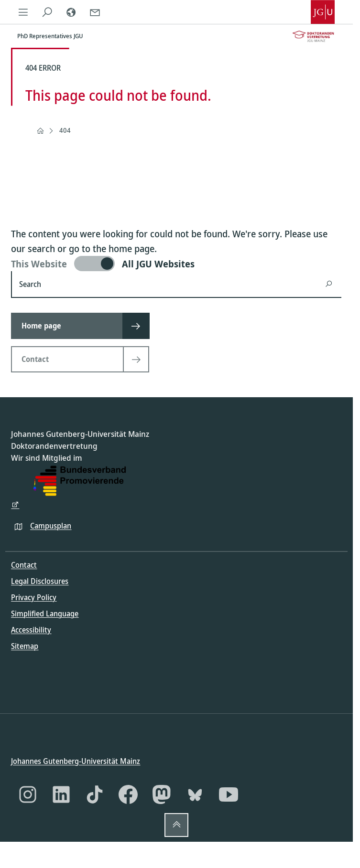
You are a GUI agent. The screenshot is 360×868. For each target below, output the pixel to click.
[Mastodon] (162, 794)
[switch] (176, 264)
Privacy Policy (34, 597)
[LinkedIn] (61, 794)
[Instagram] (28, 794)
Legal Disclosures (40, 581)
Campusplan (51, 525)
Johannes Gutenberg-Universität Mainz (76, 761)
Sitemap (25, 646)
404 (65, 130)
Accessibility (31, 630)
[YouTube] (229, 794)
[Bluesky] (195, 794)
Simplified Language (45, 614)
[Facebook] (128, 794)
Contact (24, 565)
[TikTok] (95, 794)
